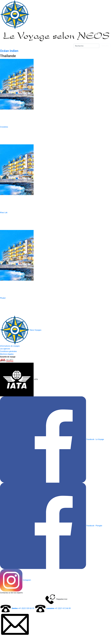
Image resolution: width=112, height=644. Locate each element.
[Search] (86, 46)
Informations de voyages (10, 346)
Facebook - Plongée (94, 526)
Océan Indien (9, 51)
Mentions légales (7, 354)
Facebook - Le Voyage (95, 439)
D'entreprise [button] (28, 46)
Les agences (5, 349)
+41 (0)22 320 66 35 (23, 608)
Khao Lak (4, 213)
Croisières (4, 127)
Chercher (105, 46)
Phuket (3, 298)
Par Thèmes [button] (41, 46)
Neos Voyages (21, 330)
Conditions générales (8, 351)
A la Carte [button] (16, 46)
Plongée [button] (6, 46)
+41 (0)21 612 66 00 (58, 608)
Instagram (27, 580)
